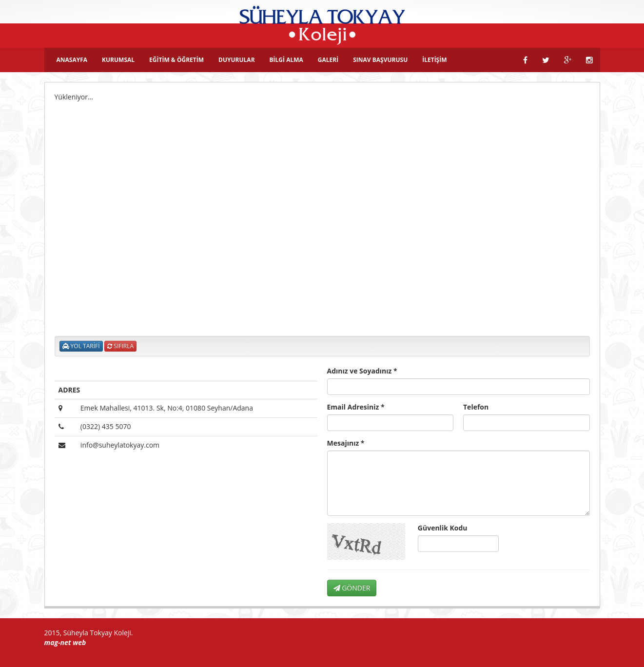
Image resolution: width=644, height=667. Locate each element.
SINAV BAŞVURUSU (380, 60)
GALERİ (328, 60)
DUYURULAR (236, 60)
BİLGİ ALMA (286, 60)
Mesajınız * (346, 443)
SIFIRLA (120, 346)
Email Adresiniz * (356, 407)
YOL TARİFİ (81, 346)
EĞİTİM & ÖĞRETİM (176, 60)
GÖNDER (352, 588)
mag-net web (65, 642)
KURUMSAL (118, 60)
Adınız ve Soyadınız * (362, 371)
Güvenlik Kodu (443, 528)
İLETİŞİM (434, 60)
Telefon (476, 407)
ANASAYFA (72, 60)
